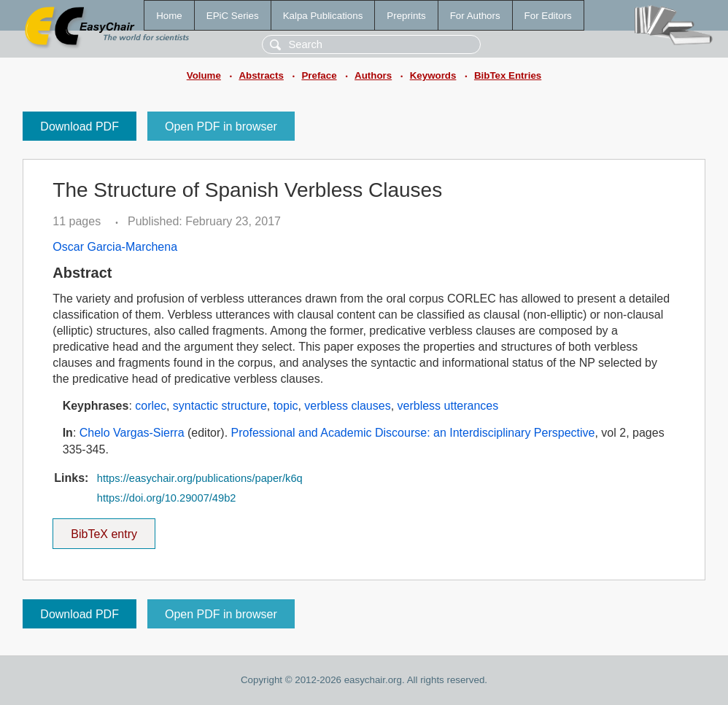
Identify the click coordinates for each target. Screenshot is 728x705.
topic (286, 406)
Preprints (406, 16)
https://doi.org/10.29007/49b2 (167, 498)
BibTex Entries (508, 75)
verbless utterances (448, 406)
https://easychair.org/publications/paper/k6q (200, 478)
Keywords (433, 75)
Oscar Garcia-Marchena (115, 247)
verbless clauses (347, 406)
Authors (373, 75)
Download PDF (80, 126)
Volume (204, 75)
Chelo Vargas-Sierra (132, 433)
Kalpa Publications (323, 16)
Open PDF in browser (221, 126)
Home (169, 16)
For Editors (548, 16)
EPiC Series (233, 16)
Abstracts (261, 75)
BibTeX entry (104, 529)
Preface (319, 75)
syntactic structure (220, 406)
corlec (151, 406)
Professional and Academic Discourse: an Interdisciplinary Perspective (413, 433)
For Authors (475, 16)
